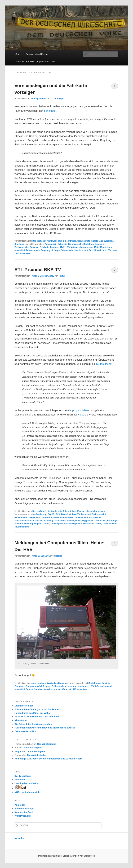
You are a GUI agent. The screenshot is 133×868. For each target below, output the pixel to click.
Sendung (28, 524)
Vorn (105, 250)
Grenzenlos (47, 517)
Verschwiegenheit (73, 524)
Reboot (29, 689)
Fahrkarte (44, 247)
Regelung (46, 250)
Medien (81, 511)
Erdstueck (20, 780)
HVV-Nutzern (72, 247)
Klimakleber (21, 720)
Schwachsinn (67, 250)
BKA (58, 514)
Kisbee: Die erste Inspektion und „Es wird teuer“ (56, 759)
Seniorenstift (82, 250)
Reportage (112, 521)
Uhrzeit (98, 250)
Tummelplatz (57, 524)
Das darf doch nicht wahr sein (47, 241)
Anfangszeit (51, 244)
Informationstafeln (104, 686)
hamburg (55, 247)
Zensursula (88, 524)
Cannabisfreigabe (24, 706)
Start (18, 54)
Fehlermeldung (59, 686)
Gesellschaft (83, 241)
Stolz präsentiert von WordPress (79, 856)
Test (91, 250)
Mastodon (19, 838)
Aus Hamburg (39, 683)
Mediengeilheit (74, 521)
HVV (62, 247)
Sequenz (38, 524)
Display (47, 686)
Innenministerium (84, 517)
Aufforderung (40, 514)
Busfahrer (100, 244)
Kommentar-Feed (24, 812)
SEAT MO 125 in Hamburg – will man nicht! (37, 717)
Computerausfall (34, 686)
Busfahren (89, 244)
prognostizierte (81, 410)
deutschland (21, 517)
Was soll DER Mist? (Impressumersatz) (35, 62)
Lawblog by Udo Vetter (27, 783)
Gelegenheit (34, 517)
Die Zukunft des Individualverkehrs (33, 724)
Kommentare (23, 253)
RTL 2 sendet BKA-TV (38, 270)
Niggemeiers (88, 521)
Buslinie (106, 683)
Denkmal (34, 247)
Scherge (56, 250)
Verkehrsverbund (52, 689)
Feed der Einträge (24, 809)
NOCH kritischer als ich (27, 792)
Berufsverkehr (75, 244)
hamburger (83, 686)
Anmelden (20, 805)
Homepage (20, 759)
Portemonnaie (33, 250)
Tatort (46, 524)
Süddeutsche (104, 364)
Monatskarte (106, 247)
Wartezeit (66, 689)
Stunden (38, 689)
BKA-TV (76, 514)
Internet (97, 517)
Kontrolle (38, 521)
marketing (48, 521)
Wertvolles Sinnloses (58, 683)
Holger (60, 99)
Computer (19, 686)
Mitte (97, 247)
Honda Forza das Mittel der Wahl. (32, 713)
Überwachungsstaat (95, 511)
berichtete (50, 111)
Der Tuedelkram (23, 776)
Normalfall (20, 250)
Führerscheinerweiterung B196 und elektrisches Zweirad (45, 728)
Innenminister (67, 517)
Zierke (98, 524)
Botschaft (86, 514)
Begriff (51, 514)
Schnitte (19, 524)
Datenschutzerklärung (37, 54)
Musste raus (97, 241)
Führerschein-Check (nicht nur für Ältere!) (37, 709)
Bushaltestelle (22, 247)
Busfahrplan (95, 683)
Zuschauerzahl (110, 524)
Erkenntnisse (70, 241)
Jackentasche (86, 247)
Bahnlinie (62, 244)
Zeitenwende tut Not (25, 731)
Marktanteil (60, 521)
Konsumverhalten (23, 521)
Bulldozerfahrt (99, 514)
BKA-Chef (66, 514)
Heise (81, 415)
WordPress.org (23, 816)
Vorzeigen (113, 250)
